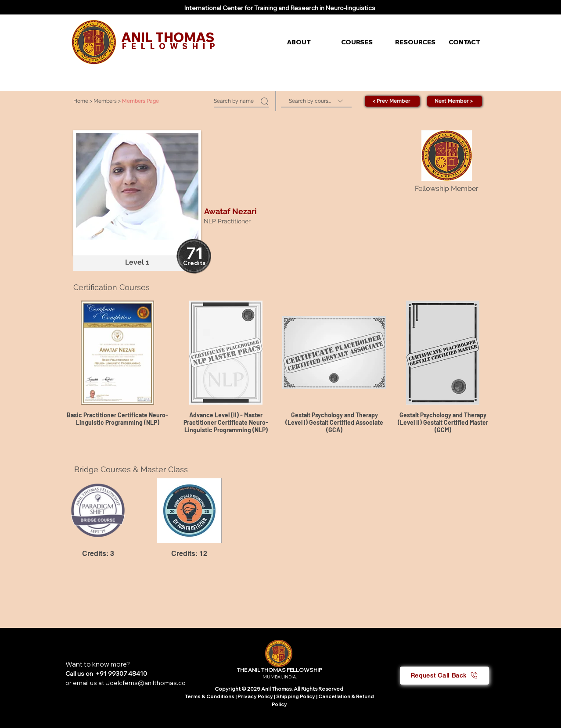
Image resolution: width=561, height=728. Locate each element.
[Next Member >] (455, 101)
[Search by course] (316, 101)
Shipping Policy (296, 696)
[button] (307, 42)
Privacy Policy (256, 696)
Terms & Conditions (210, 696)
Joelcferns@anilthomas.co (146, 683)
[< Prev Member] (392, 101)
